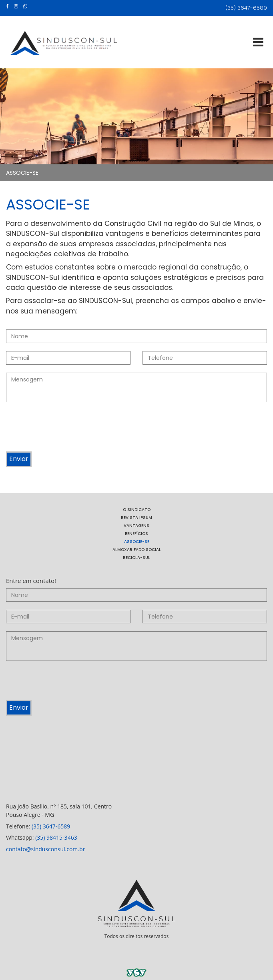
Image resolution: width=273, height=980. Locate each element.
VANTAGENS (136, 526)
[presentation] (67, 428)
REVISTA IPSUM (136, 518)
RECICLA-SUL (136, 558)
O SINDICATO (137, 510)
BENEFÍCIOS (136, 534)
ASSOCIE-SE (22, 173)
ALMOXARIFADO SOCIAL (137, 550)
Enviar (19, 459)
